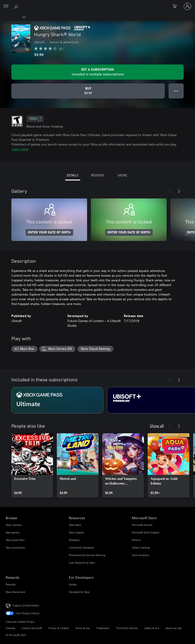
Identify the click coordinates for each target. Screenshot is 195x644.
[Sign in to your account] (187, 6)
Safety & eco (152, 628)
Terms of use (83, 628)
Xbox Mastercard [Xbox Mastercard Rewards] (15, 592)
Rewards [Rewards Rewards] (11, 584)
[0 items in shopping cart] (176, 6)
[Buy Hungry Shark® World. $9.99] (88, 91)
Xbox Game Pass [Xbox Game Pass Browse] (15, 540)
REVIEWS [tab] (98, 175)
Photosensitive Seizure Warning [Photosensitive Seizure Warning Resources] (87, 555)
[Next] (179, 191)
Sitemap (10, 628)
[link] (32, 465)
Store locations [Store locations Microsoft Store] (140, 555)
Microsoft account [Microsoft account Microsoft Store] (142, 525)
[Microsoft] (97, 4)
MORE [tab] (122, 175)
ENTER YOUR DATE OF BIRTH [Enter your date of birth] (49, 232)
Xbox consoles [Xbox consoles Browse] (14, 525)
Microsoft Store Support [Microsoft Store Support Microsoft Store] (146, 532)
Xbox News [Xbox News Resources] (75, 525)
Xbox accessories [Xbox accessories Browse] (15, 547)
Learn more (20, 149)
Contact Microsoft (32, 628)
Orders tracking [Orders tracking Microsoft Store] (141, 547)
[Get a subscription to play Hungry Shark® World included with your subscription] (97, 72)
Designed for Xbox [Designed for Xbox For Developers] (79, 592)
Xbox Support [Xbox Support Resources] (76, 532)
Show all (157, 426)
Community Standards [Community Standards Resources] (82, 547)
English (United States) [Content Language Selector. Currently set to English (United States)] (26, 605)
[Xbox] (12, 17)
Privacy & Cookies (59, 628)
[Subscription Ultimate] (57, 400)
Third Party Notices (127, 628)
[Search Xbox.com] (17, 6)
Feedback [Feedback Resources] (74, 540)
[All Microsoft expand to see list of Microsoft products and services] (6, 6)
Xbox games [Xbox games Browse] (13, 532)
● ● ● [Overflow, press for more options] (176, 91)
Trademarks (103, 628)
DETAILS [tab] (73, 175)
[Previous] (169, 191)
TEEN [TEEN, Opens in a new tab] (35, 119)
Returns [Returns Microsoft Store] (136, 540)
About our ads (173, 628)
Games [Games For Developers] (73, 584)
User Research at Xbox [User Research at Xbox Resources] (82, 563)
